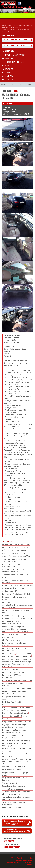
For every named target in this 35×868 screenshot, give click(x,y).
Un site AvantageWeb (8, 858)
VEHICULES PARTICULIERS (16, 40)
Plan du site (27, 862)
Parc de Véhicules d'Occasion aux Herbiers (18, 7)
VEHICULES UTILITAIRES (15, 46)
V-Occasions (5, 84)
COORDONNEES (10, 80)
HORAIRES (8, 73)
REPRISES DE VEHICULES (13, 62)
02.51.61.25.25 (9, 841)
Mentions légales (13, 862)
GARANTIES (8, 58)
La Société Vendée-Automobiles (25, 859)
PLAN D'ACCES (9, 76)
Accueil (6, 65)
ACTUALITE (8, 69)
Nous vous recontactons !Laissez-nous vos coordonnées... (15, 823)
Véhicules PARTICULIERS (17, 84)
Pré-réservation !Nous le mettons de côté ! (15, 831)
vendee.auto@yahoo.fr (12, 847)
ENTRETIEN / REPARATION (14, 55)
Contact (29, 864)
